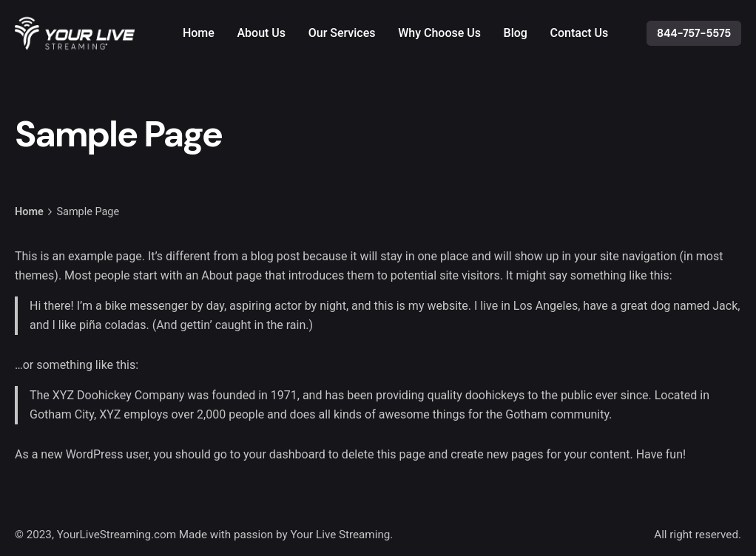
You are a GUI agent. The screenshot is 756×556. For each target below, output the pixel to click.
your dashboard (284, 454)
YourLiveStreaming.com (117, 535)
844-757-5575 (694, 33)
